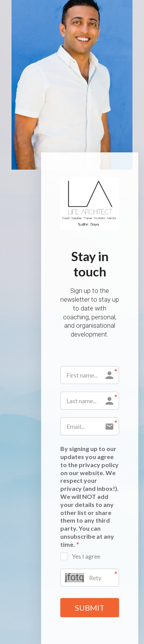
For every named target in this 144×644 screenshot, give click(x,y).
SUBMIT (90, 608)
